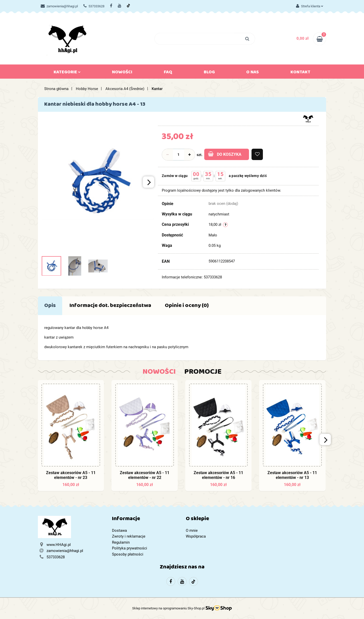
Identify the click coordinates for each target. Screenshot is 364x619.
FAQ (168, 73)
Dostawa (119, 530)
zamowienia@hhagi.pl (59, 6)
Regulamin (121, 542)
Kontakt (300, 73)
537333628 (94, 6)
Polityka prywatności (130, 548)
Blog (209, 73)
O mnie (192, 530)
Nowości (122, 73)
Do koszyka (225, 154)
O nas (253, 73)
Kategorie (67, 73)
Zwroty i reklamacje (129, 536)
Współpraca (196, 536)
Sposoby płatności (128, 554)
